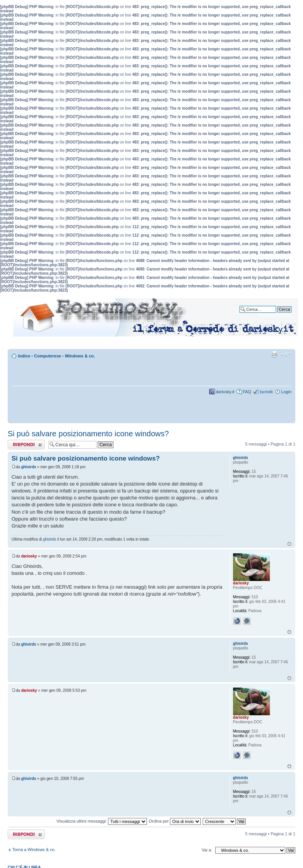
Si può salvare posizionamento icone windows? (88, 434)
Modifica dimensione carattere (286, 354)
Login (286, 392)
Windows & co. (80, 356)
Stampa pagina (274, 354)
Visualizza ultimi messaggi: (102, 821)
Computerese (48, 356)
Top (289, 544)
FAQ (247, 392)
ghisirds (29, 467)
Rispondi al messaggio (26, 445)
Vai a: (207, 850)
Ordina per (175, 821)
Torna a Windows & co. (34, 850)
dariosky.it (225, 392)
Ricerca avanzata (275, 315)
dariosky (29, 556)
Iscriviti (266, 392)
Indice (24, 356)
